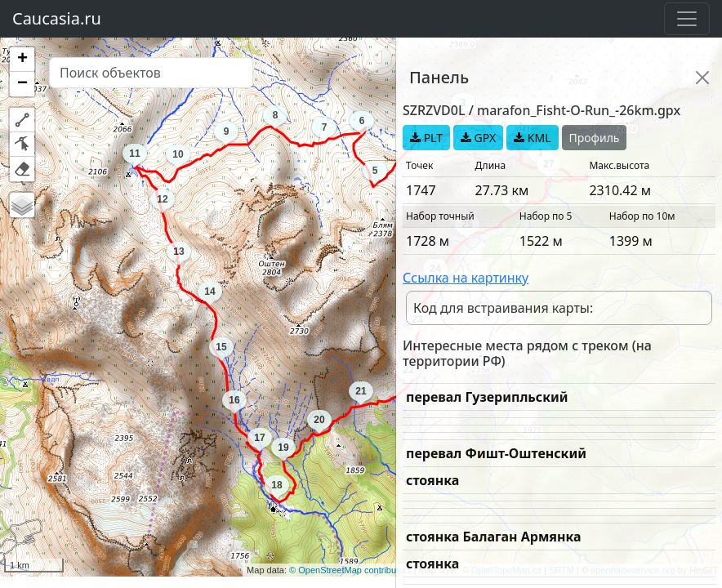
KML (532, 138)
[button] (22, 60)
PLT (426, 138)
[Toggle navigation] (687, 19)
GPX (478, 138)
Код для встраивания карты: (503, 308)
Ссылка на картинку (466, 278)
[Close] (702, 78)
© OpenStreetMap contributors (350, 570)
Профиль (595, 138)
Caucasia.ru (57, 18)
